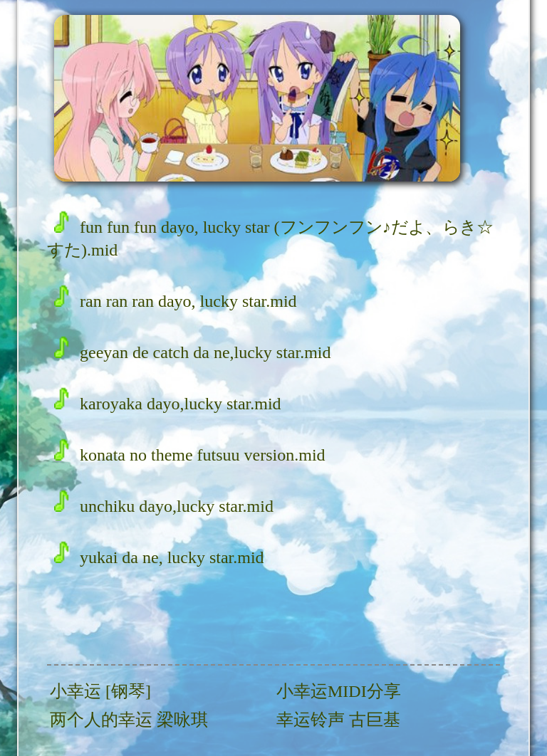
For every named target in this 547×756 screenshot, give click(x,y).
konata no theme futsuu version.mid (190, 455)
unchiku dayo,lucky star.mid (164, 506)
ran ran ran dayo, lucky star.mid (176, 301)
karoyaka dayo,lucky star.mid (168, 404)
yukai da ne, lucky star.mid (159, 557)
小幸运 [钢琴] (100, 691)
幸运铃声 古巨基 (338, 720)
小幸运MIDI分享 (339, 691)
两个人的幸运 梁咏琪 (129, 720)
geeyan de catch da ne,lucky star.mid (193, 352)
